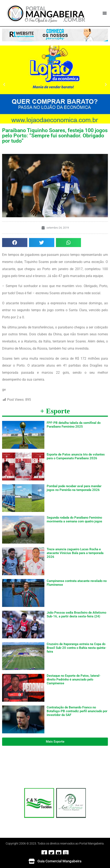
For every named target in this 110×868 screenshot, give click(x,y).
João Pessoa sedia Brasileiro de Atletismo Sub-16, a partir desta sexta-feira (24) (76, 614)
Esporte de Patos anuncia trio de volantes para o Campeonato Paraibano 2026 (76, 456)
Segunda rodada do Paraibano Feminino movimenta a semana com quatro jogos (74, 519)
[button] (105, 13)
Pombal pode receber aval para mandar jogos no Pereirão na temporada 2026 (74, 488)
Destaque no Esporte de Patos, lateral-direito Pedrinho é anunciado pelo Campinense (74, 679)
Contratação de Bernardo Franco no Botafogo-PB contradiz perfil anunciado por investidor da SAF (77, 711)
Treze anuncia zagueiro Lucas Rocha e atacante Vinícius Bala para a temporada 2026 (75, 553)
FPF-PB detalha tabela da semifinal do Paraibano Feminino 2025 (74, 425)
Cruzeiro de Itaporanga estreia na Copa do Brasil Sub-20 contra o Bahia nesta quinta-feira (77, 648)
